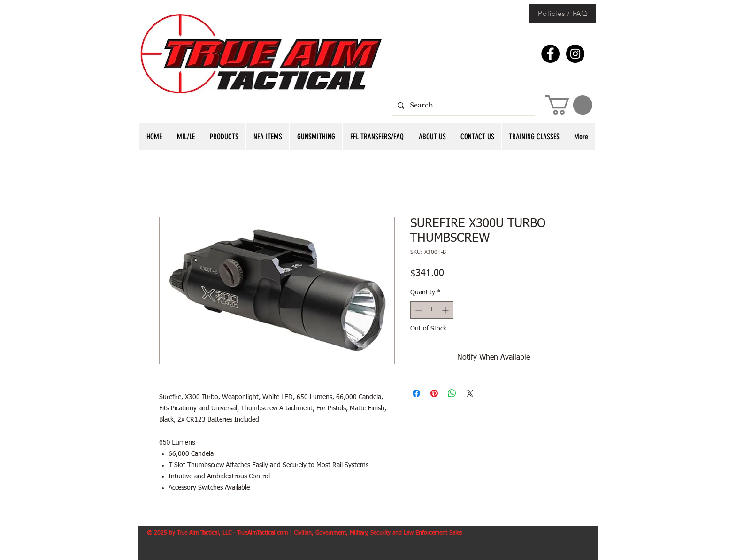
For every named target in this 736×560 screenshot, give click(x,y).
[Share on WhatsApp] (452, 393)
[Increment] (446, 310)
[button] (569, 105)
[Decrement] (418, 310)
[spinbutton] (432, 310)
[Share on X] (470, 393)
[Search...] (463, 105)
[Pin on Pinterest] (434, 393)
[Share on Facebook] (416, 393)
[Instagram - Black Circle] (575, 54)
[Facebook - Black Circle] (550, 54)
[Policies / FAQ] (563, 13)
